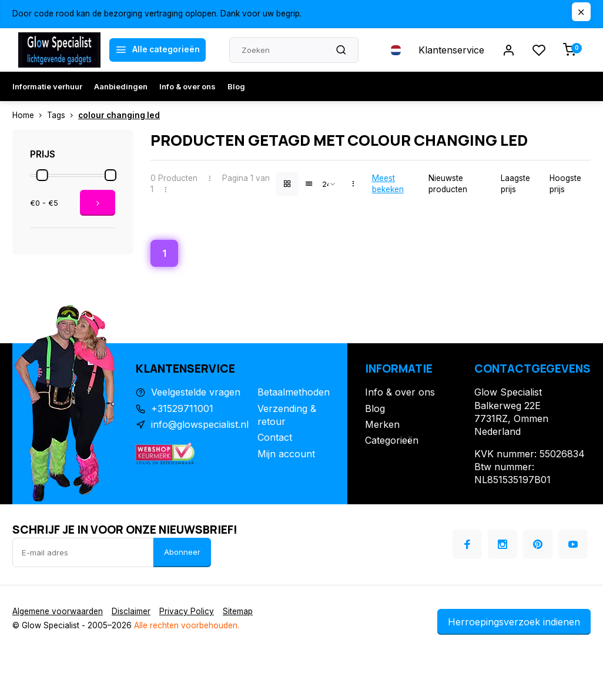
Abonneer (182, 552)
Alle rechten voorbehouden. (187, 625)
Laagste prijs (515, 184)
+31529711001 (182, 408)
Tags (63, 115)
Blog (236, 86)
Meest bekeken (388, 184)
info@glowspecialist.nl (200, 424)
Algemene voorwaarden (58, 611)
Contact (275, 437)
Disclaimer (131, 611)
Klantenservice (451, 50)
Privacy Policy (187, 611)
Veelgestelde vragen (196, 392)
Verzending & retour (287, 415)
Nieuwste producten (448, 184)
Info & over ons (187, 86)
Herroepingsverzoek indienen (514, 622)
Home (30, 115)
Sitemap (238, 611)
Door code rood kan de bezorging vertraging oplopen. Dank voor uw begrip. (157, 14)
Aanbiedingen (121, 86)
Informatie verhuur (47, 86)
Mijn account (286, 454)
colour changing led (119, 115)
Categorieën (392, 440)
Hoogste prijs (565, 184)
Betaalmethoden (294, 392)
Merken (382, 424)
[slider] (42, 175)
